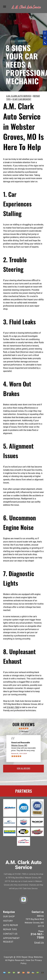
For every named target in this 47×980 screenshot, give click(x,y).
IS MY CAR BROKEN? (22, 99)
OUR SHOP (9, 916)
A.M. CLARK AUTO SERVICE (19, 96)
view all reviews (23, 768)
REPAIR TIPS (10, 929)
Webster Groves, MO (19, 745)
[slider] (24, 728)
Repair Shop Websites (32, 957)
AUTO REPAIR (11, 925)
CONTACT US (10, 934)
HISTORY (8, 921)
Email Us (39, 943)
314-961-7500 (13, 707)
